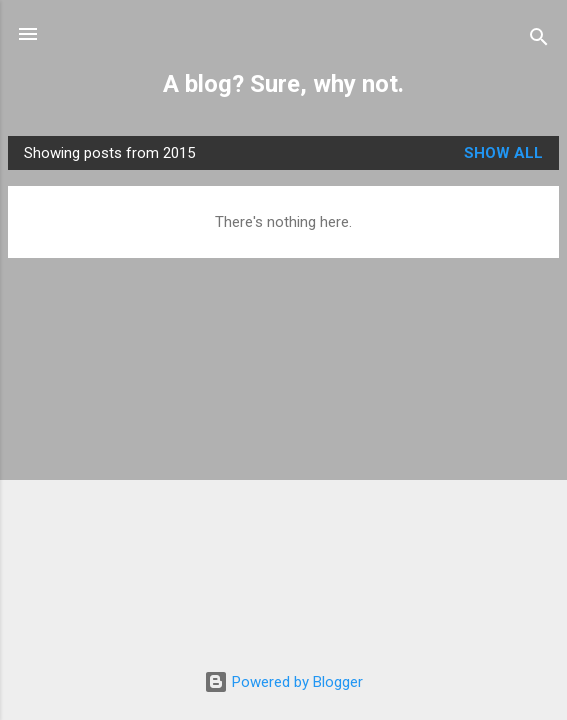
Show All (503, 153)
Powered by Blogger (283, 682)
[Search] (539, 40)
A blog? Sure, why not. (283, 84)
